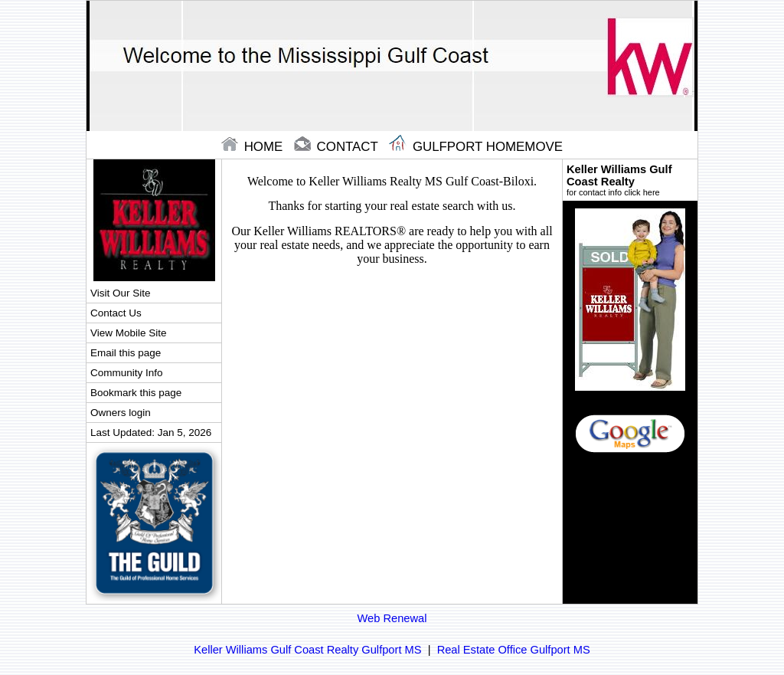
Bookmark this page (136, 393)
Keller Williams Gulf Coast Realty (630, 180)
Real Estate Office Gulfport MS (514, 650)
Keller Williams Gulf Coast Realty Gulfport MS (307, 650)
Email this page (126, 353)
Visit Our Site (120, 293)
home (254, 147)
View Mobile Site (128, 333)
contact (338, 147)
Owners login (121, 413)
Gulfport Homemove (476, 147)
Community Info (126, 373)
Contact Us (116, 313)
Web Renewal (392, 618)
